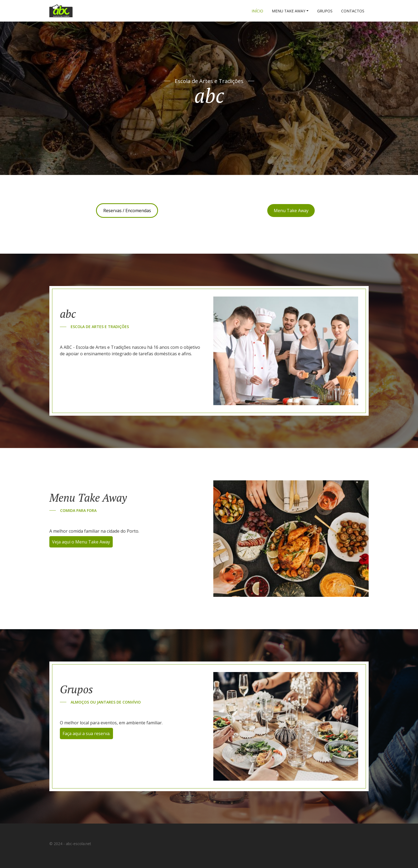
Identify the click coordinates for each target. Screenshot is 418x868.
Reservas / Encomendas (127, 211)
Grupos (325, 11)
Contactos (353, 11)
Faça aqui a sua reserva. (86, 733)
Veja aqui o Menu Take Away (81, 542)
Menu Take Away (289, 11)
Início (257, 11)
